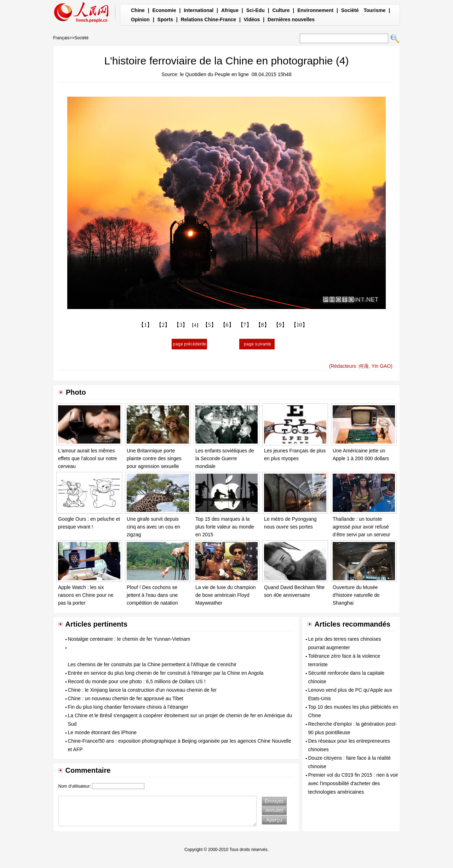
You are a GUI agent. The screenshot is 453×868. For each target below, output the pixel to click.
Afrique (230, 10)
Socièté (350, 10)
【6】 (227, 325)
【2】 (163, 325)
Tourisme (374, 10)
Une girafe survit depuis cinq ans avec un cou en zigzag (153, 527)
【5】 (210, 325)
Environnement (315, 10)
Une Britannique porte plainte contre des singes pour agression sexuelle (154, 458)
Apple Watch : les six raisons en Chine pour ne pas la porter (86, 595)
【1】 (145, 325)
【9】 (280, 325)
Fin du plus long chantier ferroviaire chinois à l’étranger (128, 707)
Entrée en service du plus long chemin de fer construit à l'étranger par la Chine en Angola (166, 673)
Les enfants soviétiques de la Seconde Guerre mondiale (225, 458)
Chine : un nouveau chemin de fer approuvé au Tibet (126, 698)
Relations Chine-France (208, 19)
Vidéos (252, 19)
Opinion (140, 19)
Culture (281, 10)
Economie (164, 10)
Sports (165, 19)
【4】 (195, 325)
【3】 (181, 325)
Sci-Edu (256, 10)
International (199, 10)
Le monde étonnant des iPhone (102, 732)
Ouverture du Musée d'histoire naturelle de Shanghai (356, 595)
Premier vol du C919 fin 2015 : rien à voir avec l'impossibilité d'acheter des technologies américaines (353, 783)
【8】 (263, 325)
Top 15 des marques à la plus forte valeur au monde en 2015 (225, 527)
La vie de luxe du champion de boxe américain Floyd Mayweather (225, 595)
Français (61, 38)
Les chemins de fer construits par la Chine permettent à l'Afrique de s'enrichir (152, 664)
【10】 (299, 325)
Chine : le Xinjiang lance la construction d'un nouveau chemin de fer (142, 690)
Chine (138, 10)
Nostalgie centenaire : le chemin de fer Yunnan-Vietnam (129, 639)
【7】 (245, 325)
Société (81, 38)
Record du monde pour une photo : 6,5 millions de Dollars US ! (137, 681)
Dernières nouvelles (291, 19)
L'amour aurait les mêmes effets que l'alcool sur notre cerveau (88, 458)
